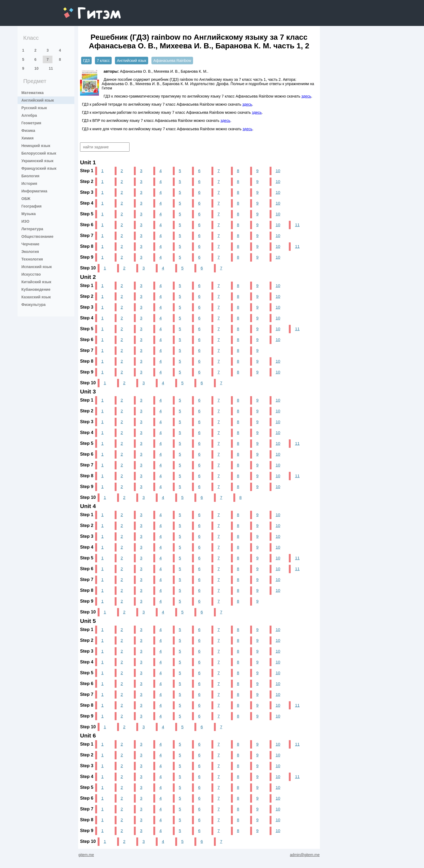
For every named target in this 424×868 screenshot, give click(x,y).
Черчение (30, 244)
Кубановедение (36, 289)
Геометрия (31, 123)
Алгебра (29, 115)
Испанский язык (37, 267)
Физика (28, 131)
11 (51, 68)
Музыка (29, 214)
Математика (32, 93)
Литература (32, 229)
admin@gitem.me (305, 855)
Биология (30, 176)
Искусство (31, 274)
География (32, 206)
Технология (32, 259)
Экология (30, 252)
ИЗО (25, 221)
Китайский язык (36, 282)
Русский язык (34, 108)
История (29, 183)
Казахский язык (36, 297)
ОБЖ (26, 199)
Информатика (34, 191)
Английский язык (38, 100)
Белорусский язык (39, 153)
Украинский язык (37, 161)
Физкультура (34, 305)
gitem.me (77, 10)
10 (37, 68)
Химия (27, 138)
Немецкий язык (36, 146)
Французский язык (39, 168)
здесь (306, 96)
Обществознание (37, 236)
